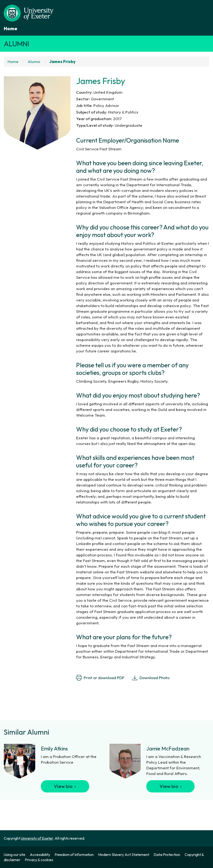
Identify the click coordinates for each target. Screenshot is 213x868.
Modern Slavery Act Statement (124, 855)
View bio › (65, 786)
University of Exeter (37, 838)
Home (11, 28)
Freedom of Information (74, 855)
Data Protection (167, 855)
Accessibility (40, 855)
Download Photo (151, 678)
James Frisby (62, 61)
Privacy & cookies (39, 860)
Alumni (16, 44)
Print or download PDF (100, 678)
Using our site (15, 855)
